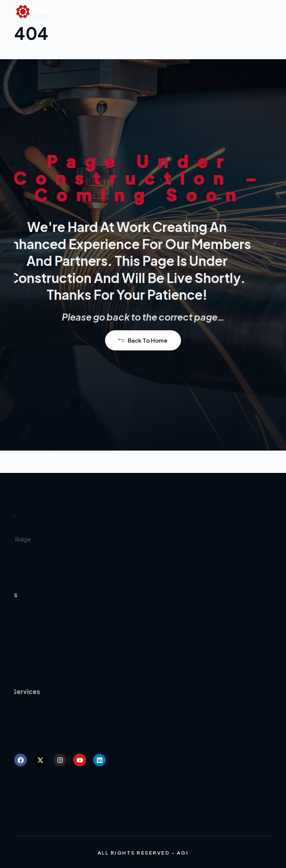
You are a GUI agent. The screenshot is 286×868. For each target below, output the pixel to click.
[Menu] (268, 13)
